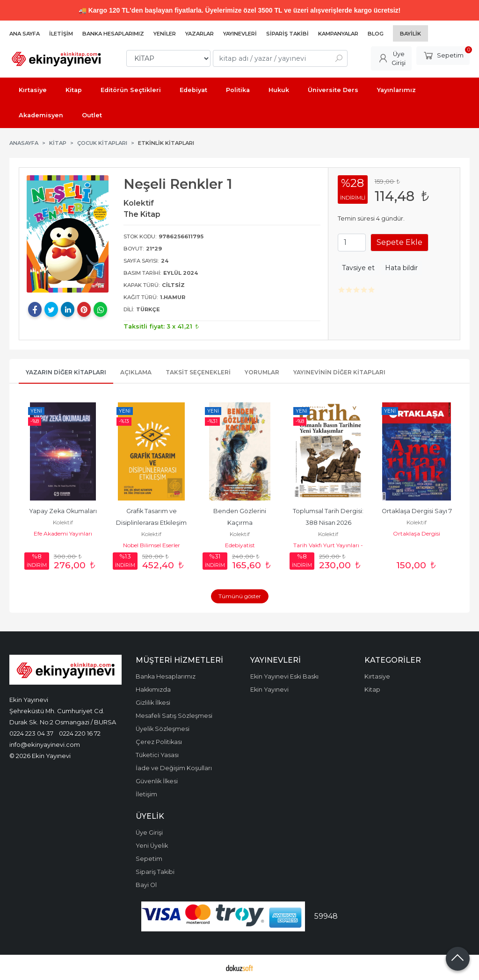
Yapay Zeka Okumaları (63, 511)
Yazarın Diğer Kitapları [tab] (66, 372)
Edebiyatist (240, 545)
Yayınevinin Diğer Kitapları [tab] (339, 372)
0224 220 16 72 (80, 733)
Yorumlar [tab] (262, 372)
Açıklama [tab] (136, 372)
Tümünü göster (240, 596)
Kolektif (63, 522)
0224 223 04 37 (31, 733)
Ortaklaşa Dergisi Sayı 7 (417, 511)
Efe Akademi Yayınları (63, 533)
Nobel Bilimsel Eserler (152, 545)
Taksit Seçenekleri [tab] (198, 372)
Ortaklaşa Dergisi (417, 533)
